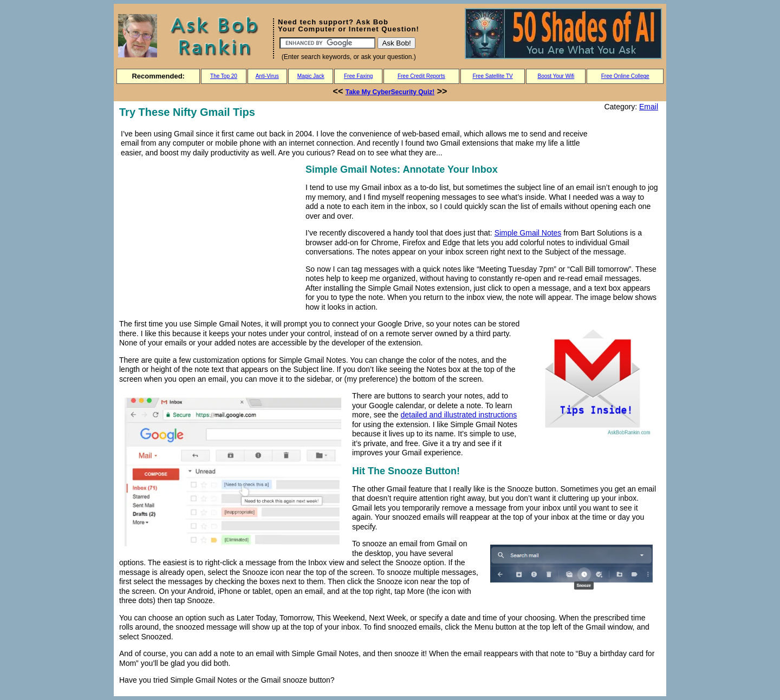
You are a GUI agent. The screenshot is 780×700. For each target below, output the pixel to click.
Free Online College (625, 76)
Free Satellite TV (492, 76)
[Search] (327, 43)
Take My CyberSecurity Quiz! (390, 92)
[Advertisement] (210, 238)
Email (649, 107)
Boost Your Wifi (556, 76)
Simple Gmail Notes (528, 233)
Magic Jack (311, 76)
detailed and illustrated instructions (459, 415)
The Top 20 (224, 76)
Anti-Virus (267, 76)
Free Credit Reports (421, 76)
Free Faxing (358, 76)
